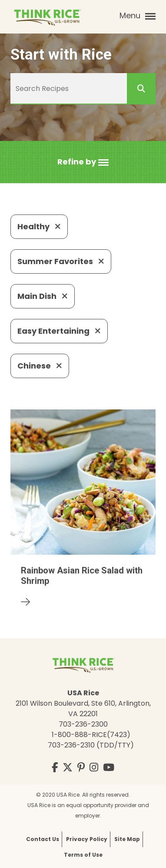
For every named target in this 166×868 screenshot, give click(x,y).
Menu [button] (138, 16)
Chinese (40, 366)
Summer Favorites (61, 261)
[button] (83, 162)
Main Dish (43, 296)
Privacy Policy (87, 839)
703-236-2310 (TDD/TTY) (91, 745)
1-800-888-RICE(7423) (91, 735)
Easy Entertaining (59, 331)
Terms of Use (83, 855)
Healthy (39, 226)
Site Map (127, 839)
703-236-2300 (83, 724)
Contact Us (43, 839)
